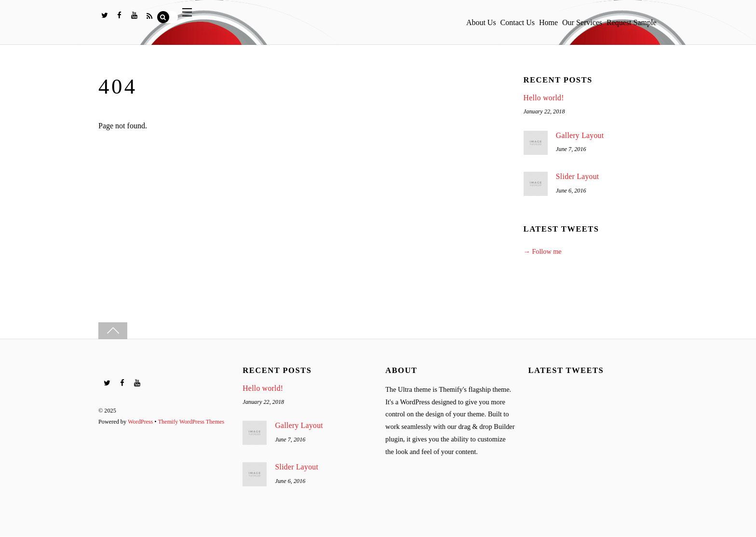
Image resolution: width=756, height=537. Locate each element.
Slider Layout (578, 177)
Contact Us (494, 20)
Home (531, 20)
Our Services (572, 20)
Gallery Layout (580, 135)
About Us (450, 20)
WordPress (141, 421)
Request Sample (628, 20)
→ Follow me (543, 252)
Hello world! (544, 98)
